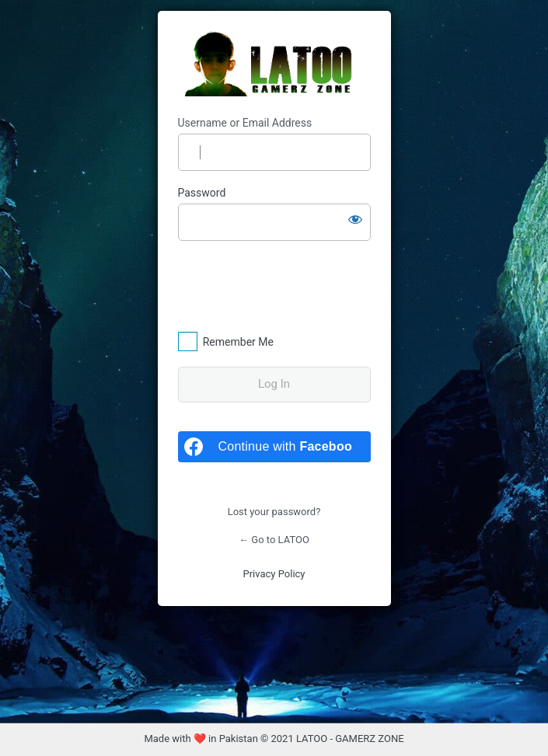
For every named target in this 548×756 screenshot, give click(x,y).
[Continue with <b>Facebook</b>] (274, 447)
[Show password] (355, 219)
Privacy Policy (274, 574)
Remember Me (238, 342)
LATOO (274, 64)
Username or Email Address (245, 123)
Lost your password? (274, 512)
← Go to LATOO (274, 540)
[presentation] (284, 285)
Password (202, 193)
